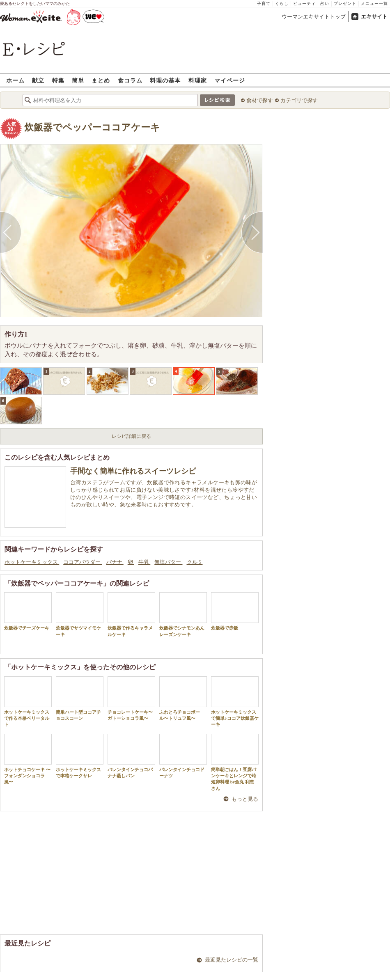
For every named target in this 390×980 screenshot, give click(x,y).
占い (325, 3)
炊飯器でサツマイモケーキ (80, 614)
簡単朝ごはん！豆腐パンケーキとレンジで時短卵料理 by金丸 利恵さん (235, 762)
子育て (264, 3)
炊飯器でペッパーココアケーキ (92, 127)
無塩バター (168, 562)
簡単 (78, 80)
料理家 (198, 80)
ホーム (15, 80)
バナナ (115, 562)
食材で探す (260, 100)
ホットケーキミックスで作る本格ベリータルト (28, 702)
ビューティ (304, 3)
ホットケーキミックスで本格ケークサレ (80, 756)
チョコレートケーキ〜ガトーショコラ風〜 (131, 698)
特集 (58, 80)
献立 (38, 80)
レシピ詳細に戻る (131, 436)
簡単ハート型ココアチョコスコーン (80, 698)
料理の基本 (165, 80)
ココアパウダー (83, 562)
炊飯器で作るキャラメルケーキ (131, 614)
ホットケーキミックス (32, 562)
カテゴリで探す (299, 100)
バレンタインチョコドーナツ (183, 756)
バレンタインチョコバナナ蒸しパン (131, 756)
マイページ (230, 80)
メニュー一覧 (374, 3)
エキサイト (374, 17)
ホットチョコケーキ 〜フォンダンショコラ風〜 (28, 759)
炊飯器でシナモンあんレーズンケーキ (183, 614)
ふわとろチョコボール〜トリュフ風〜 (183, 698)
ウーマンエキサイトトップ (314, 17)
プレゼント (345, 3)
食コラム (130, 80)
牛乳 (144, 562)
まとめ (101, 80)
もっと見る (245, 799)
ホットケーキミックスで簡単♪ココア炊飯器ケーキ (235, 702)
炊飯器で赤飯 (235, 611)
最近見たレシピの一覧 (232, 960)
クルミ (195, 562)
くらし (282, 3)
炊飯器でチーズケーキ (28, 611)
